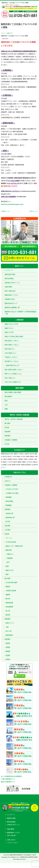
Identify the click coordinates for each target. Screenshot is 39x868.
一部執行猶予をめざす (12, 366)
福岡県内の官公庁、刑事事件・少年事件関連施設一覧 (20, 313)
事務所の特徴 (11, 818)
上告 (6, 405)
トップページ (9, 270)
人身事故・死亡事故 (12, 493)
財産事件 (8, 432)
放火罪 (8, 522)
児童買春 (10, 558)
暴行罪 (8, 599)
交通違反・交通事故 (11, 440)
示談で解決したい (10, 353)
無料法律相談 (9, 279)
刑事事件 (8, 509)
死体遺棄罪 (9, 607)
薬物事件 (8, 436)
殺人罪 (8, 611)
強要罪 (8, 595)
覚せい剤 (9, 631)
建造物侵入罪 (10, 518)
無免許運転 (9, 501)
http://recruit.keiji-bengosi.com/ (12, 204)
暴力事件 (8, 423)
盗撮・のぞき (10, 570)
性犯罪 (7, 427)
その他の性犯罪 (11, 542)
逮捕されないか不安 (11, 324)
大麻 (7, 627)
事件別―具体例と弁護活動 (14, 419)
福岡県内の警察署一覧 (12, 308)
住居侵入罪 (9, 514)
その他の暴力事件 (12, 583)
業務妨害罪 (9, 603)
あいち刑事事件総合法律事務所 (11, 776)
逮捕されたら (9, 328)
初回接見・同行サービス (12, 283)
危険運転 (9, 497)
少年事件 (8, 530)
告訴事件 (8, 526)
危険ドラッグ (10, 623)
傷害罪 (8, 587)
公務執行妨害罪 (11, 591)
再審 (6, 409)
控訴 (6, 401)
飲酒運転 (9, 505)
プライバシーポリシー (13, 843)
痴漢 (7, 566)
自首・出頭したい (10, 378)
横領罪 (8, 651)
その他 (7, 444)
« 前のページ (5, 211)
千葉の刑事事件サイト (8, 779)
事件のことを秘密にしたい (13, 374)
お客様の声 (8, 477)
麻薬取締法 (9, 635)
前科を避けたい (10, 349)
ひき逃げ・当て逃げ (12, 489)
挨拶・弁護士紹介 (10, 291)
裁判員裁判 (8, 396)
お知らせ (9, 33)
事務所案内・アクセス (11, 295)
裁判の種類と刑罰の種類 (13, 392)
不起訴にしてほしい (11, 357)
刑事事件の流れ (10, 299)
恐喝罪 (8, 647)
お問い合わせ (11, 840)
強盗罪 (8, 643)
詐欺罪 (8, 659)
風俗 (7, 574)
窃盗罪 (8, 655)
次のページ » (34, 211)
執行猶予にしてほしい (12, 361)
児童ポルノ (10, 554)
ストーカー (9, 538)
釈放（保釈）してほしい (12, 345)
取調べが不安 (9, 332)
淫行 (8, 562)
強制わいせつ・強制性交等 (14, 546)
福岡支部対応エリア (11, 303)
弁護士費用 (8, 287)
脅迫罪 (8, 615)
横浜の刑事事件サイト (8, 782)
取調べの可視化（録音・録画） (14, 337)
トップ (3, 33)
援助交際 (9, 550)
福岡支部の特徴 (10, 274)
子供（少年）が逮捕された (13, 382)
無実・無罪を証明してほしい (14, 370)
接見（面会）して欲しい (12, 341)
